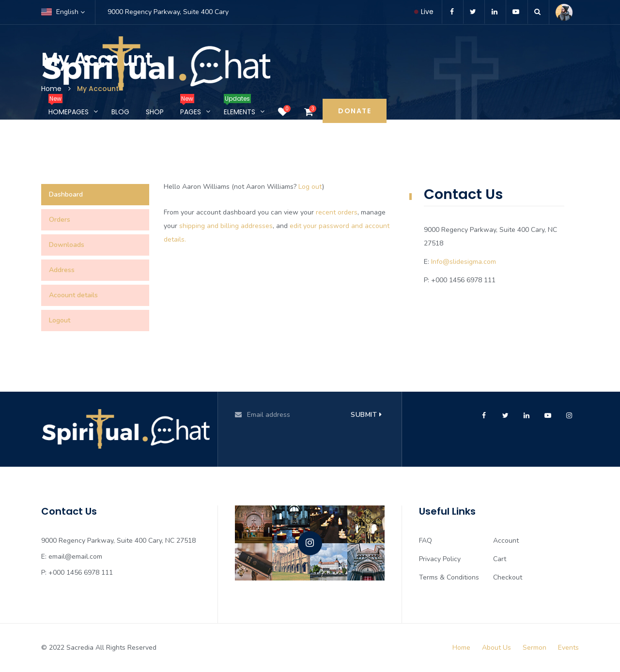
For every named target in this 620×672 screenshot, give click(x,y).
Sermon (535, 648)
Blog (120, 112)
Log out (310, 187)
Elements (240, 108)
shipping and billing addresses (226, 226)
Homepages (69, 108)
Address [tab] (62, 270)
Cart (500, 559)
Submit (366, 415)
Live (424, 12)
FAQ (426, 541)
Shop (155, 112)
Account (506, 541)
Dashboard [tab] (66, 194)
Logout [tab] (60, 320)
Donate (355, 111)
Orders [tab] (60, 220)
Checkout (508, 577)
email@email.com (75, 557)
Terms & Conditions (449, 577)
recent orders (337, 212)
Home (461, 648)
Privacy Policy (440, 559)
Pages (191, 108)
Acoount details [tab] (73, 295)
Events (568, 648)
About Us (496, 648)
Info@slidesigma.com (464, 262)
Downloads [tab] (67, 245)
